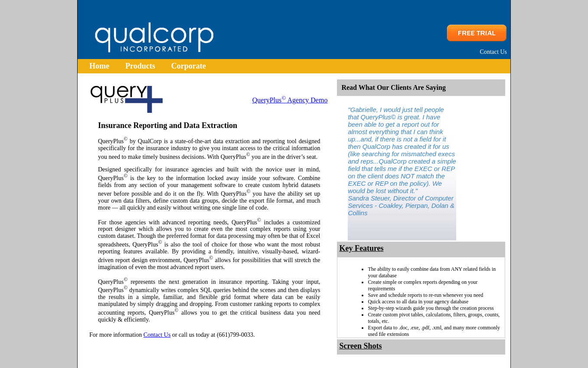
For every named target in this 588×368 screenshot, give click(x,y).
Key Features (361, 248)
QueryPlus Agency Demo (290, 100)
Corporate (189, 66)
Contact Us (493, 52)
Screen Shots (360, 346)
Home (99, 66)
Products (140, 66)
